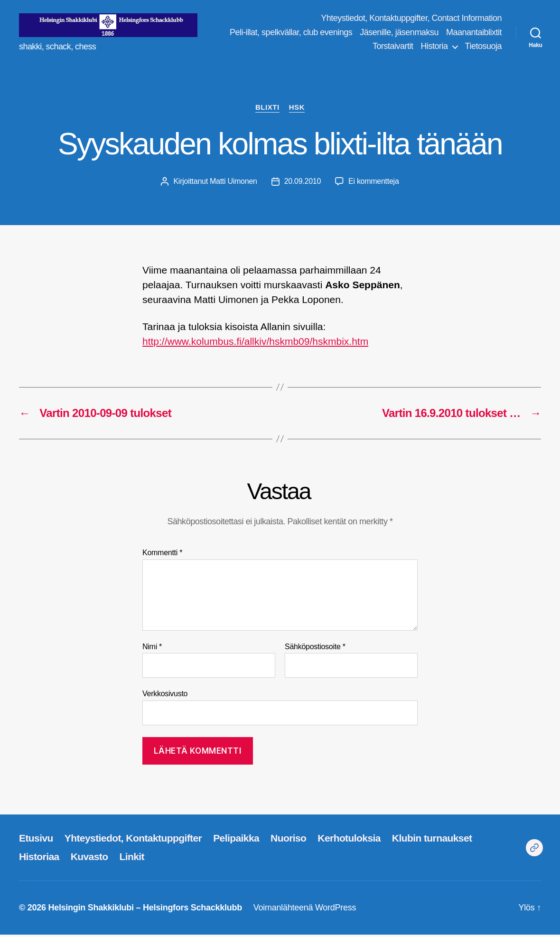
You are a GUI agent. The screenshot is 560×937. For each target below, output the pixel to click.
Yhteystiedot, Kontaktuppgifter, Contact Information (411, 19)
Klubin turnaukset (432, 841)
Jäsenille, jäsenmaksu (462, 33)
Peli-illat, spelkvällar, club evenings (354, 33)
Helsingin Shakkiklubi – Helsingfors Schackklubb (145, 910)
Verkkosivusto (165, 696)
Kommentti (162, 555)
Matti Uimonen (233, 184)
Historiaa (39, 859)
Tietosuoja (483, 47)
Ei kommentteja (374, 184)
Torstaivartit (393, 47)
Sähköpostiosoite (315, 649)
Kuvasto (89, 859)
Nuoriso (288, 841)
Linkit (132, 859)
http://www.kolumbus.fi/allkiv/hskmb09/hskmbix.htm (255, 344)
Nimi (152, 649)
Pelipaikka (236, 841)
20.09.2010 (303, 184)
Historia (434, 47)
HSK (297, 109)
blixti (267, 109)
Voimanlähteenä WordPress (305, 910)
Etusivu (36, 841)
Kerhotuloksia (349, 841)
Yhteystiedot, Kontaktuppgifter (133, 841)
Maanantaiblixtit (337, 47)
